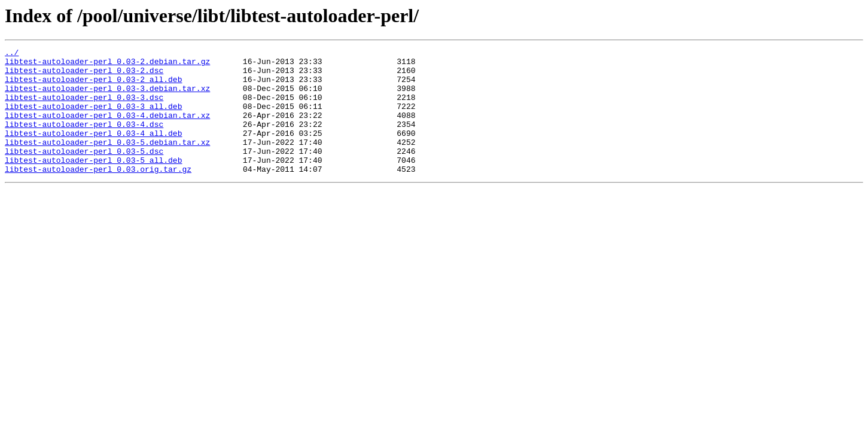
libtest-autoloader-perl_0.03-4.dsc (84, 140)
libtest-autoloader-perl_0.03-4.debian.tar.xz (107, 129)
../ (12, 54)
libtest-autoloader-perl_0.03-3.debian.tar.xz (107, 97)
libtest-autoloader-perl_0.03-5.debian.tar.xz (107, 162)
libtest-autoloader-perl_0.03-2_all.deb (93, 86)
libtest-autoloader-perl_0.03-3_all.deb (93, 119)
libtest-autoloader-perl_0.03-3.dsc (84, 108)
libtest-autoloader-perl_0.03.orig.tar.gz (98, 194)
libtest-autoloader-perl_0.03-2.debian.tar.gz (107, 65)
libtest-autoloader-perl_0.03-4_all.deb (93, 151)
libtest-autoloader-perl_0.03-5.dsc (84, 172)
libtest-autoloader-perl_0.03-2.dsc (84, 75)
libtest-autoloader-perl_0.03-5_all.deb (93, 183)
